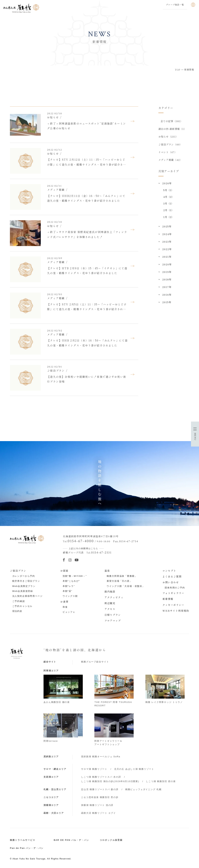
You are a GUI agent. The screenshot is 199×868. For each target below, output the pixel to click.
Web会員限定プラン (24, 586)
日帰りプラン (113, 615)
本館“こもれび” (71, 581)
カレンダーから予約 (24, 576)
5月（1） (169, 190)
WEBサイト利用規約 (176, 611)
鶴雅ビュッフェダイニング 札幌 (143, 789)
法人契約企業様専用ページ (27, 596)
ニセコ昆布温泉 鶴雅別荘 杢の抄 (100, 797)
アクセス (110, 609)
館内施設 (110, 591)
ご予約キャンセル (22, 606)
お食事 (64, 602)
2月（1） (169, 210)
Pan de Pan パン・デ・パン (27, 848)
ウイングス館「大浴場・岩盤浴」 (126, 586)
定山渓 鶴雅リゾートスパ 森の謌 (100, 789)
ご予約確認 (19, 601)
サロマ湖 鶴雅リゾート (94, 769)
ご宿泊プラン (18, 571)
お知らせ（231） (168, 137)
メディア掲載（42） (170, 160)
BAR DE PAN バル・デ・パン (71, 840)
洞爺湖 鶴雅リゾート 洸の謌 (97, 805)
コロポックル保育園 (111, 840)
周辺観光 (110, 603)
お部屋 (64, 571)
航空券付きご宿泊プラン (26, 581)
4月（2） (169, 197)
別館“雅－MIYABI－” (75, 576)
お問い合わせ (171, 582)
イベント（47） (168, 152)
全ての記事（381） (172, 121)
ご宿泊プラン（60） (170, 144)
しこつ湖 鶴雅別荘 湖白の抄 (110, 781)
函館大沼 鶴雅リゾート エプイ (98, 813)
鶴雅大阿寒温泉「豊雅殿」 (122, 576)
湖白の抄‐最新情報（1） (172, 129)
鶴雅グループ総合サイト (95, 662)
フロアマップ (113, 621)
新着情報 (168, 599)
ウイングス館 (70, 596)
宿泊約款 (17, 611)
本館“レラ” (69, 586)
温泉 (107, 571)
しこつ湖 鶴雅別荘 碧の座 (161, 781)
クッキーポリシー (173, 605)
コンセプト (169, 571)
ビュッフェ (69, 612)
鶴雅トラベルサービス (23, 840)
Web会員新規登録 (23, 591)
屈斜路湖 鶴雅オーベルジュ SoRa (101, 757)
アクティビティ (114, 597)
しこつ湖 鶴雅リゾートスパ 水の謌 (101, 777)
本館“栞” (67, 591)
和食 (65, 607)
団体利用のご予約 (175, 588)
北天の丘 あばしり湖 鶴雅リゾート (134, 769)
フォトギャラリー (173, 593)
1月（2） (169, 217)
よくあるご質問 (172, 576)
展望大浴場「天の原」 (119, 581)
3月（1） (169, 204)
